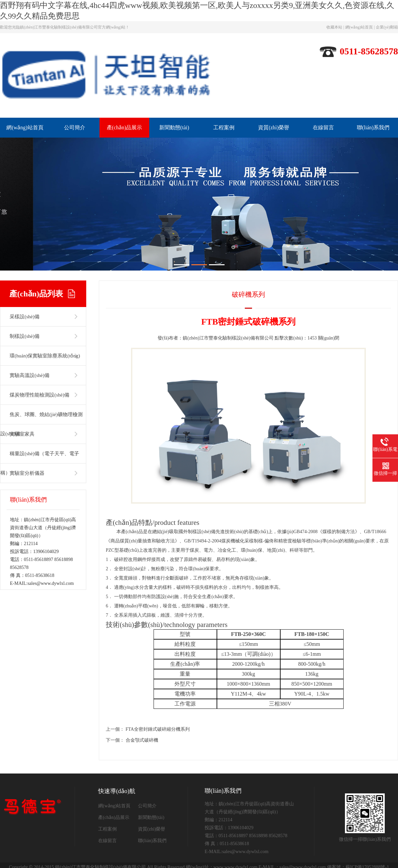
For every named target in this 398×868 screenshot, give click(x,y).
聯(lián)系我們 (373, 127)
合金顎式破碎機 (142, 698)
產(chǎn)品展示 (125, 127)
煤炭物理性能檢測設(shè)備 (39, 352)
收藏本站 (334, 27)
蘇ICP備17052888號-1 (367, 825)
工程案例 (224, 127)
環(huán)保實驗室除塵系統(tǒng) (45, 313)
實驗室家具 (22, 392)
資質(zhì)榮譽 (274, 127)
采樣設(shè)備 (25, 274)
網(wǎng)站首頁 (359, 27)
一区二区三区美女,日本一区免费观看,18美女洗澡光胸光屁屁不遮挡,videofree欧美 (71, 850)
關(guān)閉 (329, 296)
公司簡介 (75, 127)
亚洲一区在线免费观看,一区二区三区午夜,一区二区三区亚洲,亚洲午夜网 (205, 850)
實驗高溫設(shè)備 (30, 333)
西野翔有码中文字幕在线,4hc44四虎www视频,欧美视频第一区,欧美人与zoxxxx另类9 (73, 845)
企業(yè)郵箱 (387, 27)
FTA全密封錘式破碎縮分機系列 (158, 687)
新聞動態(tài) (174, 127)
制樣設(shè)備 (25, 294)
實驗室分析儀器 (27, 431)
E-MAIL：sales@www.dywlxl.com (292, 825)
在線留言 (323, 127)
